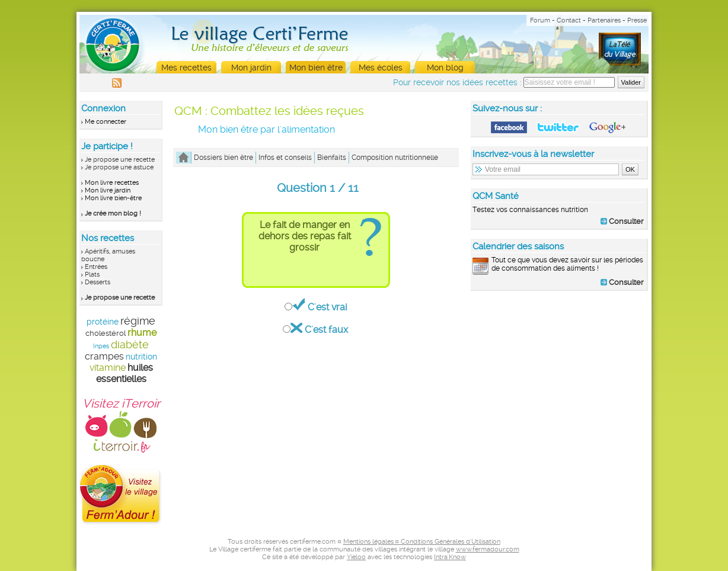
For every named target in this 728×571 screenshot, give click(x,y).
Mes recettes (186, 68)
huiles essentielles (124, 373)
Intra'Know (450, 557)
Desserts (98, 282)
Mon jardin (251, 68)
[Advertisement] (560, 376)
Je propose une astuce (119, 167)
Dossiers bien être (223, 158)
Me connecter (106, 122)
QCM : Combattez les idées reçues (269, 111)
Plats (92, 275)
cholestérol (106, 333)
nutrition (141, 357)
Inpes (101, 346)
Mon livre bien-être (113, 198)
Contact (569, 20)
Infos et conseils (285, 158)
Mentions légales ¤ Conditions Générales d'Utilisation (422, 542)
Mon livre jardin (108, 190)
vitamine (108, 368)
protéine (103, 322)
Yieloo (356, 557)
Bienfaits (332, 158)
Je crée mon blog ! (113, 214)
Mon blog (445, 68)
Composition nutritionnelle (395, 158)
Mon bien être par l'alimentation (266, 129)
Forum (540, 20)
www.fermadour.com (488, 549)
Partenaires (604, 20)
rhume (142, 333)
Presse (637, 20)
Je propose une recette (120, 160)
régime (138, 321)
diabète (130, 344)
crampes (104, 356)
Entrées (96, 267)
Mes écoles (381, 68)
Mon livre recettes (112, 183)
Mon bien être (316, 68)
